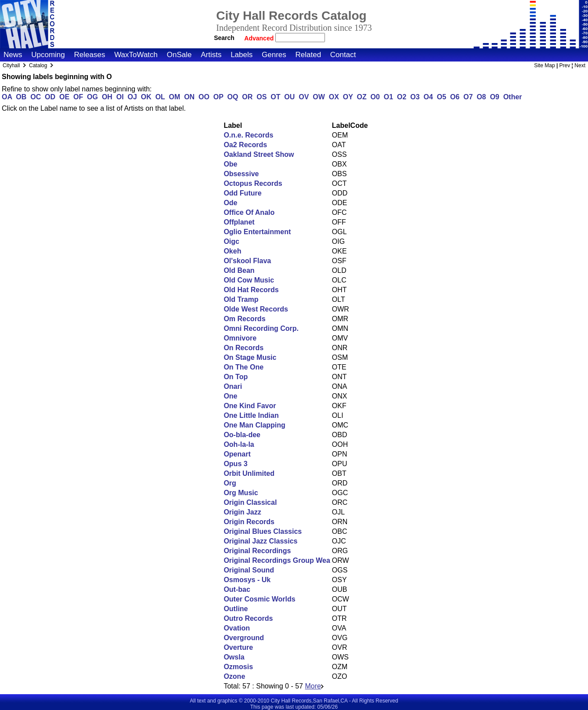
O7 (468, 97)
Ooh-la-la (239, 444)
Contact (343, 55)
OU (289, 97)
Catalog (38, 65)
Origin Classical (250, 502)
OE (64, 97)
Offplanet (239, 222)
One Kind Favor (250, 406)
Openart (237, 454)
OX (334, 97)
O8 (481, 97)
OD (50, 97)
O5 (442, 97)
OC (36, 97)
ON (189, 97)
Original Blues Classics (263, 531)
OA (7, 97)
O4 (428, 97)
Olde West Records (256, 309)
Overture (238, 647)
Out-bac (237, 589)
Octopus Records (253, 183)
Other (513, 97)
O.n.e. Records (248, 135)
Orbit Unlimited (249, 473)
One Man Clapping (254, 425)
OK (146, 97)
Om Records (244, 319)
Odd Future (242, 193)
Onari (233, 386)
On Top (236, 377)
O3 (415, 97)
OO (204, 97)
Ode (230, 203)
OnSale (179, 55)
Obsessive (241, 174)
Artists (211, 55)
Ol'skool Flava (247, 261)
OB (21, 97)
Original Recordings (257, 551)
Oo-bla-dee (242, 435)
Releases (90, 55)
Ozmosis (238, 667)
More (314, 686)
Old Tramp (241, 299)
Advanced (260, 38)
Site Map (544, 65)
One (230, 396)
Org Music (241, 493)
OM (175, 97)
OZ (361, 97)
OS (262, 97)
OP (218, 97)
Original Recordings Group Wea (277, 560)
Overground (244, 638)
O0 (375, 97)
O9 (495, 97)
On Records (243, 348)
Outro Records (248, 618)
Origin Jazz (242, 512)
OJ (132, 97)
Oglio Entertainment (257, 232)
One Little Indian (251, 415)
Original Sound (249, 570)
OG (92, 97)
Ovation (237, 628)
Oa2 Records (245, 145)
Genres (274, 55)
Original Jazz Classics (260, 541)
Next (580, 65)
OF (78, 97)
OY (348, 97)
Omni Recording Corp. (261, 328)
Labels (242, 55)
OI (120, 97)
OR (247, 97)
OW (319, 97)
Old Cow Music (249, 280)
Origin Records (249, 522)
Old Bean (239, 270)
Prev (565, 65)
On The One (243, 367)
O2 (402, 97)
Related (308, 55)
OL (160, 97)
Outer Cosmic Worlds (259, 599)
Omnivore (240, 338)
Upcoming (48, 55)
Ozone (234, 676)
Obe (230, 164)
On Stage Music (250, 357)
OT (275, 97)
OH (107, 97)
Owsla (234, 657)
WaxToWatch (136, 55)
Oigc (231, 241)
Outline (236, 609)
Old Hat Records (251, 290)
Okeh (232, 251)
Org (230, 483)
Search (224, 38)
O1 (388, 97)
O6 (455, 97)
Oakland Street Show (259, 154)
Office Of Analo (249, 212)
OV (304, 97)
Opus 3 (235, 464)
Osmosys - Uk (247, 580)
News (13, 55)
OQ (233, 97)
